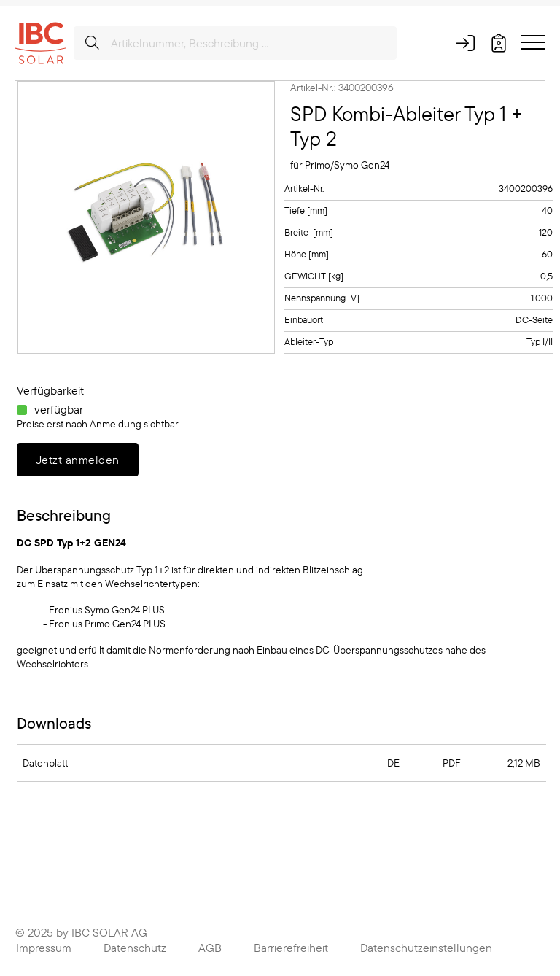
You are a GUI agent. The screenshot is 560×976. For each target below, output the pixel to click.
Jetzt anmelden (78, 460)
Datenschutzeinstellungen (426, 948)
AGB (210, 948)
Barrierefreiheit (291, 948)
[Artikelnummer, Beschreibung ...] (235, 43)
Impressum (44, 948)
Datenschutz (135, 948)
